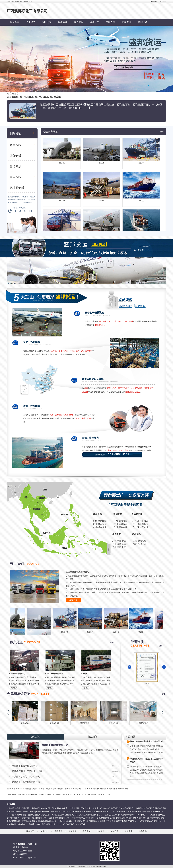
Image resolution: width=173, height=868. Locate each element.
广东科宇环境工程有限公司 (83, 818)
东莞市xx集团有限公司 (17, 674)
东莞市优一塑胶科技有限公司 (34, 818)
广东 (83, 789)
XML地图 (89, 866)
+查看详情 (73, 600)
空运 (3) (102, 201)
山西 (26, 789)
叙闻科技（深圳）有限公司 (18, 808)
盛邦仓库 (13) (114, 723)
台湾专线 (15, 166)
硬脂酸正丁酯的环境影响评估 (26, 782)
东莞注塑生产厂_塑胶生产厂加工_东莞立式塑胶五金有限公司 (77, 815)
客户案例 (79, 22)
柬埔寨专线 (17, 188)
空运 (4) (62, 201)
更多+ (162, 132)
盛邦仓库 (110, 22)
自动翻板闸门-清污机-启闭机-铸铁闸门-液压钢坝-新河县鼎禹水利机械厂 (81, 812)
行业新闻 (93, 737)
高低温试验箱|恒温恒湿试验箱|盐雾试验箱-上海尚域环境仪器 (47, 821)
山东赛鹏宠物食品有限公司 (150, 821)
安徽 (58, 789)
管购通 (31, 824)
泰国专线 (15, 177)
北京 (15, 789)
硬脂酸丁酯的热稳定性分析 (55, 745)
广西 (87, 789)
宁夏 (123, 789)
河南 (73, 789)
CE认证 (147, 683)
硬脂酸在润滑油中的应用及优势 (27, 771)
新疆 (126, 789)
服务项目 (63, 22)
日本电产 (84, 674)
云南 (105, 789)
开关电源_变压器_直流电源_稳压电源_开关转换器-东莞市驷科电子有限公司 (105, 821)
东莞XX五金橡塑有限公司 (54, 674)
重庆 (94, 789)
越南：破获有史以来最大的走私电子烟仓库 (148, 742)
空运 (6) (62, 164)
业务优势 (94, 22)
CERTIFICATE (140, 646)
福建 (62, 789)
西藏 (108, 789)
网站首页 (15, 22)
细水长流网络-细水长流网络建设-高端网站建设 (30, 815)
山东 (69, 789)
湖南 (80, 789)
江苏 (51, 789)
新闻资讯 (126, 22)
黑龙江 (43, 789)
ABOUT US (32, 564)
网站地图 (154, 1)
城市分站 (163, 1)
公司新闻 (35, 737)
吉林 (39, 789)
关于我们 (31, 22)
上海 (47, 789)
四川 (98, 789)
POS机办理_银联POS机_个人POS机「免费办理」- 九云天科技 (62, 824)
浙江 (55, 789)
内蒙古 (31, 789)
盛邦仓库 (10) (143, 723)
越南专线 (15, 145)
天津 (19, 789)
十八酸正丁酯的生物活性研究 (26, 777)
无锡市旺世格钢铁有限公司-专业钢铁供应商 (49, 808)
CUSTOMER (32, 642)
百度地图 (96, 866)
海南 (90, 789)
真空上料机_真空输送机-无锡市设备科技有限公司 (113, 808)
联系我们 (142, 22)
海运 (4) (141, 164)
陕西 (112, 789)
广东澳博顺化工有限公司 (80, 808)
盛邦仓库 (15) (55, 723)
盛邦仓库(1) (25, 723)
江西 (65, 789)
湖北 (76, 789)
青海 (119, 789)
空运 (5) (102, 164)
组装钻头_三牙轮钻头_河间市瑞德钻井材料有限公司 (126, 815)
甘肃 (116, 789)
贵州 (101, 789)
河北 (23, 789)
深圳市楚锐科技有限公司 (59, 818)
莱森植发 (22, 824)
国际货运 (47, 22)
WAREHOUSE (41, 694)
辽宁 (35, 789)
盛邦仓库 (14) (84, 723)
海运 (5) (141, 201)
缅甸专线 (15, 156)
